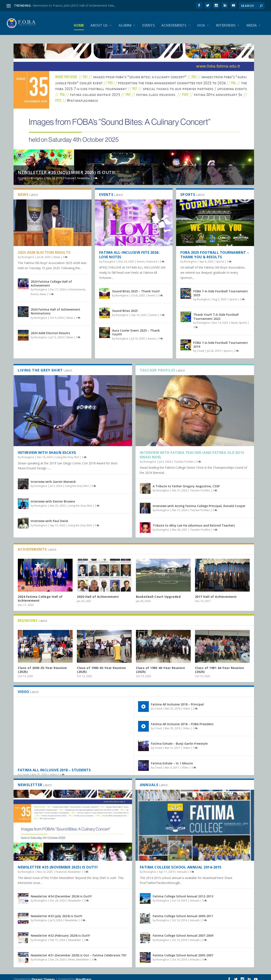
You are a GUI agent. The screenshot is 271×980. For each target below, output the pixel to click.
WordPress (83, 975)
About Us (99, 21)
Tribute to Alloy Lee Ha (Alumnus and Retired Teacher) (194, 521)
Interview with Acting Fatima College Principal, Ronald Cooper (199, 502)
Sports (220, 257)
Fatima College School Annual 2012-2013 (183, 892)
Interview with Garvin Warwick (53, 478)
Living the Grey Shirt (67, 453)
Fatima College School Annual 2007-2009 (183, 931)
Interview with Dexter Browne (53, 497)
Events (149, 21)
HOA (201, 21)
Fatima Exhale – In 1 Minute (172, 759)
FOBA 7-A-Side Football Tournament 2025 (221, 289)
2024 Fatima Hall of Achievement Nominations (56, 307)
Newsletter (84, 174)
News (57, 253)
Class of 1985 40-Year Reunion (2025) (161, 666)
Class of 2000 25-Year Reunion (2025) (42, 666)
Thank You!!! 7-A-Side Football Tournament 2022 (216, 312)
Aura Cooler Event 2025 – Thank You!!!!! (136, 328)
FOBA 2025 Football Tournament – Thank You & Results (215, 251)
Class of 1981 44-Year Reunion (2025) (220, 666)
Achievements (174, 21)
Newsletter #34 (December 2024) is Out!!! (61, 892)
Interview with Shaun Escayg (47, 448)
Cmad (201, 347)
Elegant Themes (43, 975)
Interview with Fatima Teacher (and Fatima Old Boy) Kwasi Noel (192, 451)
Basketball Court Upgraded (158, 593)
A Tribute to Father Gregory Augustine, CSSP (186, 482)
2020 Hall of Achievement (98, 593)
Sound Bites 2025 (125, 307)
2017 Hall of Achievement (216, 593)
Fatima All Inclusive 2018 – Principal (177, 700)
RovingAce (37, 174)
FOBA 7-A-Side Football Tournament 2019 (221, 341)
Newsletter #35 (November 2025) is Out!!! (67, 168)
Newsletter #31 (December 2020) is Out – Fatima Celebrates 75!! (78, 951)
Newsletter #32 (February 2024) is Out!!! (60, 931)
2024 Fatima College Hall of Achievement (51, 279)
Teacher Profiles (184, 458)
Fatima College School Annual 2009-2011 (183, 912)
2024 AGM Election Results (50, 329)
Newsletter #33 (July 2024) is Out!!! (56, 912)
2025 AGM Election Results (44, 248)
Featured (70, 174)
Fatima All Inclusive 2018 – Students (54, 766)
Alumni (125, 21)
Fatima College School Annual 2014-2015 (181, 863)
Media (252, 21)
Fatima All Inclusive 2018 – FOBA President (182, 720)
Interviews (226, 21)
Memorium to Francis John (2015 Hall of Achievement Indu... (74, 5)
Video (54, 771)
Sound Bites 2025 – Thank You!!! (136, 287)
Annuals (182, 868)
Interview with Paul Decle (49, 517)
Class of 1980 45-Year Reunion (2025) (101, 666)
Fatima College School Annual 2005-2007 (183, 951)
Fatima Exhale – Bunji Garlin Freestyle (179, 739)
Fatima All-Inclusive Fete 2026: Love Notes (129, 251)
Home (79, 21)
